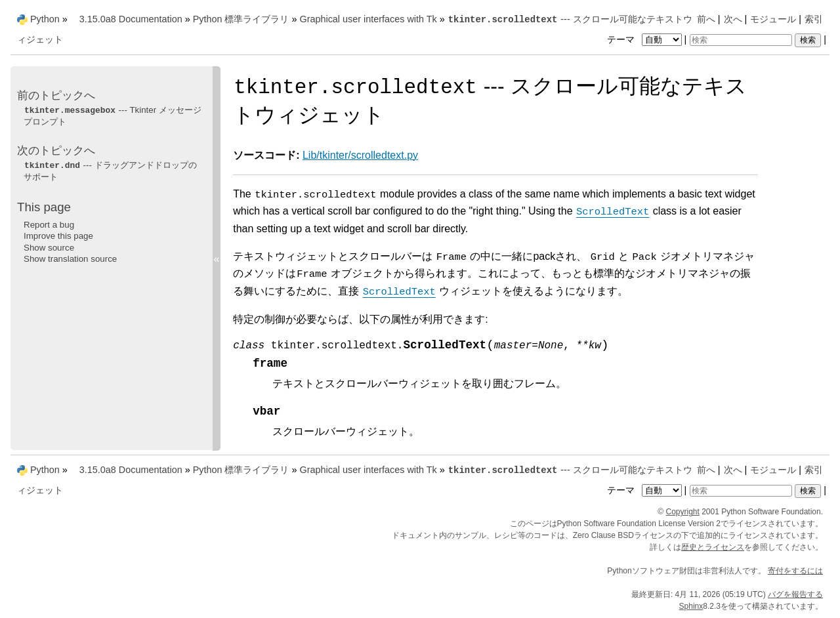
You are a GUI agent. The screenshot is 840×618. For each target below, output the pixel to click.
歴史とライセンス (713, 547)
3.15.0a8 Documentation (131, 19)
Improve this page (58, 236)
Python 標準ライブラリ (241, 19)
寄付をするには (795, 571)
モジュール (773, 19)
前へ (706, 19)
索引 (814, 19)
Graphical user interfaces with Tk (368, 19)
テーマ (646, 39)
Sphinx (691, 606)
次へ (733, 19)
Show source (49, 248)
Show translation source (70, 259)
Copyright (683, 512)
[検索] (741, 40)
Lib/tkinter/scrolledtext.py (360, 155)
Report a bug (49, 225)
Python (45, 19)
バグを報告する (795, 594)
